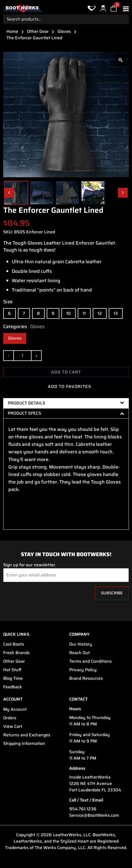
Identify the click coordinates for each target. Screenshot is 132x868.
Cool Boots (14, 644)
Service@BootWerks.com (94, 815)
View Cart (13, 726)
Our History (81, 644)
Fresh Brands (16, 653)
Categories (24, 327)
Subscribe (112, 593)
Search (124, 19)
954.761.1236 (83, 809)
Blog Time (13, 678)
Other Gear (38, 32)
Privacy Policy (83, 670)
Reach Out (79, 653)
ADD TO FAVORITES (66, 386)
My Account (15, 709)
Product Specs (66, 413)
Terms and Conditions (90, 661)
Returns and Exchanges (27, 735)
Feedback (13, 687)
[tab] (66, 403)
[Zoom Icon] (121, 60)
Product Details (66, 403)
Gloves (64, 32)
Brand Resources (86, 678)
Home (12, 32)
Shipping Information (24, 744)
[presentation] (36, 595)
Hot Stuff (12, 670)
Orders (10, 718)
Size (8, 302)
